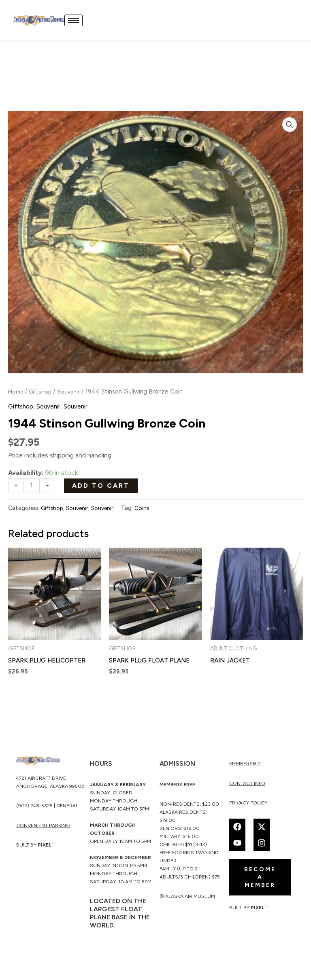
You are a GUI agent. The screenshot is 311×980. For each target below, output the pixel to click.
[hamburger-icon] (76, 20)
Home (17, 392)
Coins (146, 509)
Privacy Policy (248, 804)
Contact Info (247, 785)
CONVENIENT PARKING (43, 828)
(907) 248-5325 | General (47, 808)
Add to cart (102, 485)
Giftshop (43, 392)
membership (245, 765)
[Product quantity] (32, 486)
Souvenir (73, 392)
